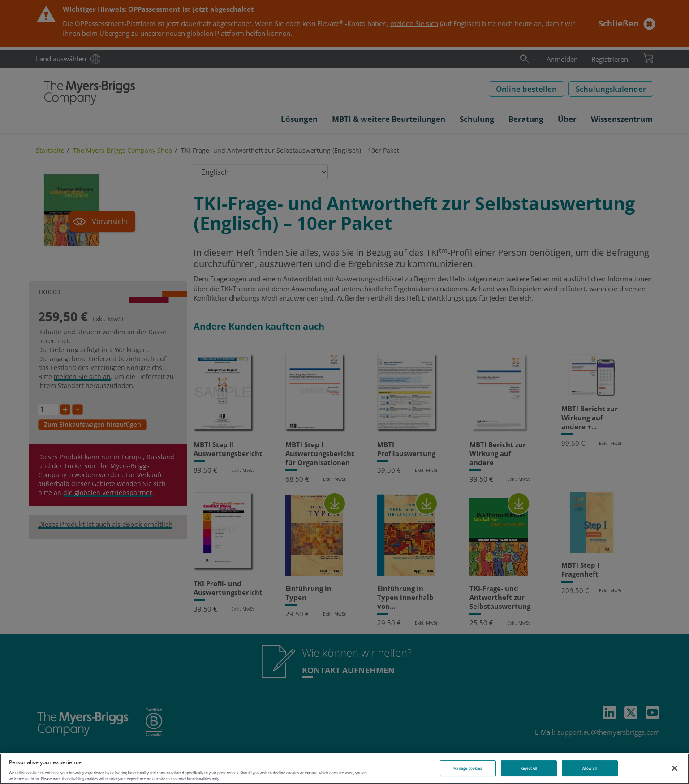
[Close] (675, 768)
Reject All (529, 768)
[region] (344, 769)
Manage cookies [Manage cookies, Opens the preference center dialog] (468, 768)
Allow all (590, 768)
